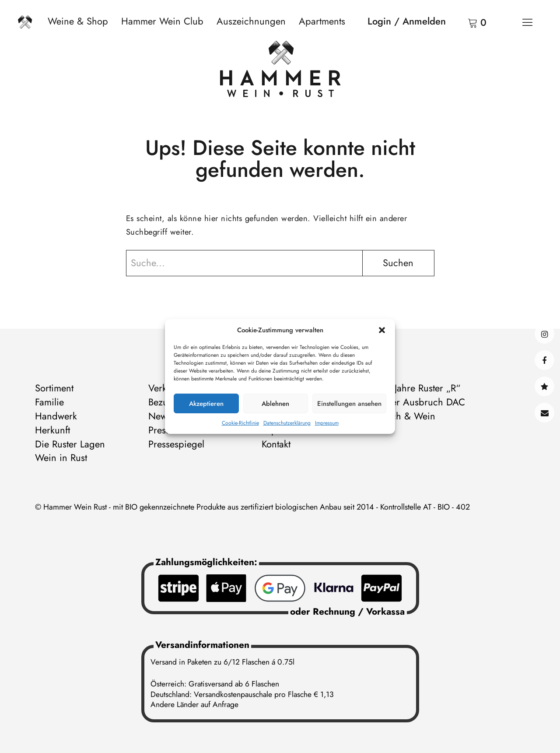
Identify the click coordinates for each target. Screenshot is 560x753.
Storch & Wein (405, 416)
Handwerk (56, 416)
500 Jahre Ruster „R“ (418, 388)
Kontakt (544, 413)
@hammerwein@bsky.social (544, 386)
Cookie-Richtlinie (240, 423)
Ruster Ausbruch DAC (420, 402)
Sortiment (54, 388)
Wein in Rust (61, 457)
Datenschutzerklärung (287, 423)
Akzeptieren (206, 404)
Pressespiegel (176, 444)
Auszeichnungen (251, 21)
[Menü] (527, 22)
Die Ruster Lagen (70, 444)
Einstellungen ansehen (349, 404)
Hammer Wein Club (162, 21)
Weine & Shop (78, 21)
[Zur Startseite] (280, 71)
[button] (382, 330)
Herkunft (52, 430)
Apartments (322, 21)
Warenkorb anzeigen (462, 22)
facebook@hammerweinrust (544, 360)
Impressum (327, 423)
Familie (49, 402)
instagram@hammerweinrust (544, 334)
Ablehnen (275, 404)
